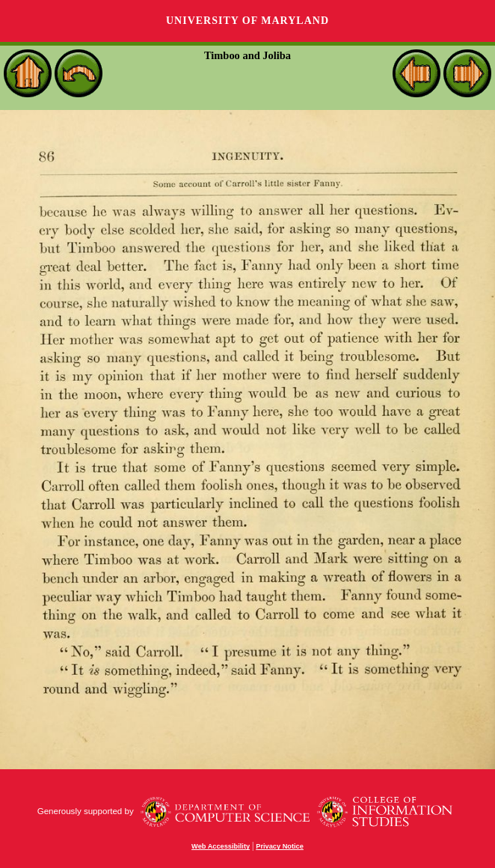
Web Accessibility (221, 846)
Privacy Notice (280, 846)
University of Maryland (248, 21)
